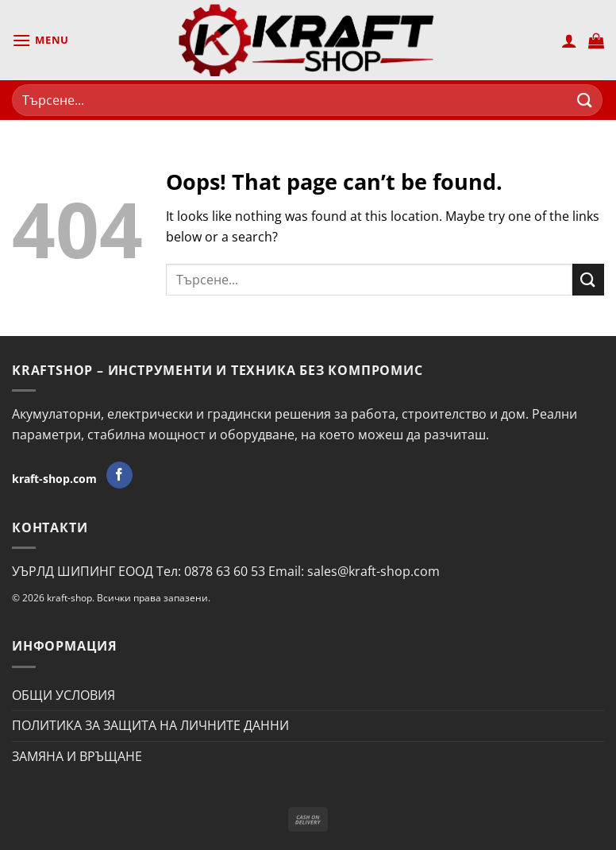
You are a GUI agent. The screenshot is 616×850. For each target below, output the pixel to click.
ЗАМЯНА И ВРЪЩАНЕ (77, 756)
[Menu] (40, 40)
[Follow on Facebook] (119, 475)
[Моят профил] (569, 41)
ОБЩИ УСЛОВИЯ (64, 695)
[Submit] (585, 100)
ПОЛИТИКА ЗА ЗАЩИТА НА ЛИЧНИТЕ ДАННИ (150, 725)
